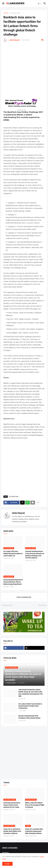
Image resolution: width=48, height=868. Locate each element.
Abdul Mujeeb (18, 513)
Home (6, 13)
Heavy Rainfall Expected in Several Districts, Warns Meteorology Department (13, 582)
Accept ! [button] (7, 864)
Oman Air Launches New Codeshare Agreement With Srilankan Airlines (34, 831)
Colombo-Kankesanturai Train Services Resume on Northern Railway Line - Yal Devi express (35, 555)
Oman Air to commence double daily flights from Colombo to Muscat (12, 831)
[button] (3, 4)
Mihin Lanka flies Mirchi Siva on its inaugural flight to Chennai (35, 805)
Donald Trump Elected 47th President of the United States (29, 717)
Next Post (42, 605)
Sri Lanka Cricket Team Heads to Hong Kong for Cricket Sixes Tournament (30, 706)
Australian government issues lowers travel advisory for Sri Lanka (12, 805)
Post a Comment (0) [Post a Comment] (24, 597)
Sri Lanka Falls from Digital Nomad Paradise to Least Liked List (13, 554)
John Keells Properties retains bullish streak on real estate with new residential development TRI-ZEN (31, 693)
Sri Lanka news (15, 13)
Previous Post (7, 605)
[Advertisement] (24, 69)
